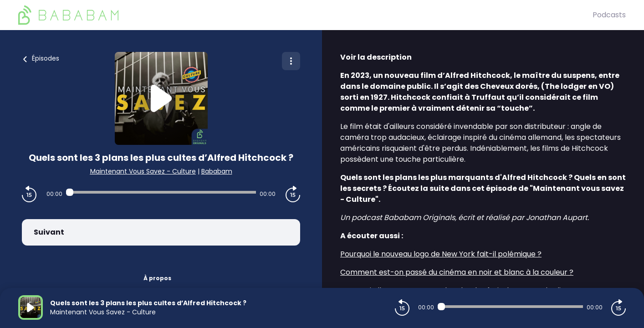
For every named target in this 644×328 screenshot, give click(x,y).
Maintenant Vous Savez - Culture (143, 171)
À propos (157, 278)
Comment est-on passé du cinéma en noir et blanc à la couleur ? (457, 272)
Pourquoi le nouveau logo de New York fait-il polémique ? (441, 254)
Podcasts (609, 15)
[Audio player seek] (161, 192)
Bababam (217, 171)
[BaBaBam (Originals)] (305, 15)
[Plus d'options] (291, 61)
